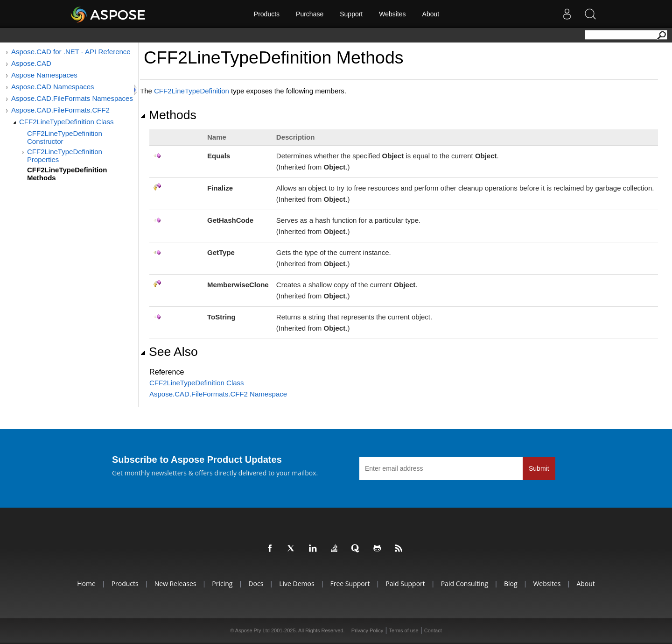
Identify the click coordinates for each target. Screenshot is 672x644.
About (431, 14)
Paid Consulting (465, 584)
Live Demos (297, 584)
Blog (511, 584)
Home (86, 584)
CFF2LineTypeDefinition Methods (67, 174)
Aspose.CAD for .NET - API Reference (71, 52)
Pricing (222, 584)
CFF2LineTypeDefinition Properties (65, 156)
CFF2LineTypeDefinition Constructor (65, 137)
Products (267, 14)
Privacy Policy (367, 630)
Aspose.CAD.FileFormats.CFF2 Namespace (218, 394)
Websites (392, 14)
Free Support (350, 584)
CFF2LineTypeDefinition (192, 91)
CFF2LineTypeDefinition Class (66, 122)
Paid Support (405, 584)
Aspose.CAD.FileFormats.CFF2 (60, 110)
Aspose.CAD (31, 63)
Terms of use (404, 630)
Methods (168, 115)
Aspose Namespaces (44, 75)
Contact (433, 630)
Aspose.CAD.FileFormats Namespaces (72, 98)
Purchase (310, 14)
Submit (539, 468)
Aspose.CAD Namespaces (53, 87)
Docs (256, 584)
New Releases (175, 584)
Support (351, 14)
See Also (169, 352)
